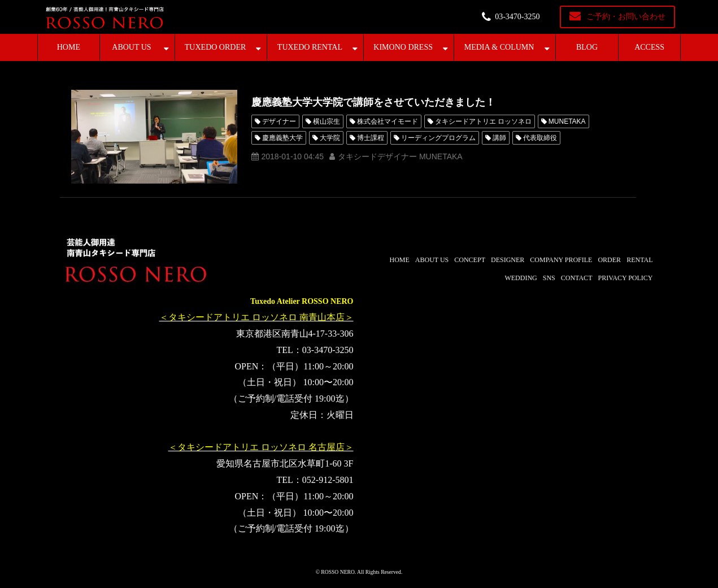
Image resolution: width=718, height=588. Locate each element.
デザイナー (279, 121)
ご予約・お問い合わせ (626, 17)
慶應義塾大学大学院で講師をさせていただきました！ (373, 102)
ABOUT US (131, 47)
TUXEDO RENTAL (310, 47)
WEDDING (521, 278)
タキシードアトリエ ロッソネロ (483, 121)
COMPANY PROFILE (561, 260)
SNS (549, 278)
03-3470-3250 (517, 17)
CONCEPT (470, 260)
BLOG (587, 47)
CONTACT (577, 278)
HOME (69, 47)
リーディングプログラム (438, 138)
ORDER (609, 260)
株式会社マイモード (388, 121)
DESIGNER (508, 260)
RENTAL (639, 260)
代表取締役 (540, 138)
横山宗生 (327, 121)
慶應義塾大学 (282, 138)
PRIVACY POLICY (625, 278)
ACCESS (649, 47)
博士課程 (371, 138)
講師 (499, 138)
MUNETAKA (567, 121)
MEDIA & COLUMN (499, 47)
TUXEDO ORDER (216, 47)
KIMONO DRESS (403, 47)
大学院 (330, 138)
